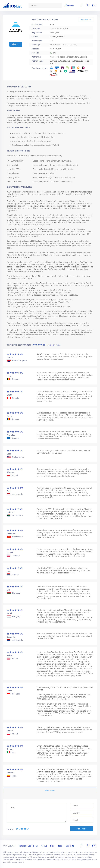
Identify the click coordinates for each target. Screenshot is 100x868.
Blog (52, 6)
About (43, 6)
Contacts (70, 6)
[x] (88, 5)
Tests (60, 6)
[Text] (37, 813)
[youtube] (94, 5)
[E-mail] (81, 820)
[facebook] (82, 5)
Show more (50, 790)
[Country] (81, 813)
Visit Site (16, 44)
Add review (82, 829)
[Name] (81, 806)
